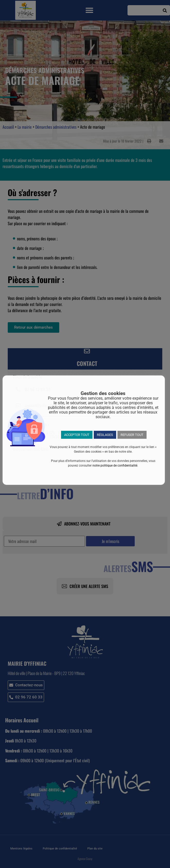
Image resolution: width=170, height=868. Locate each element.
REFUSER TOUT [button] (132, 435)
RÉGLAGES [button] (105, 435)
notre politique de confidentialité (115, 466)
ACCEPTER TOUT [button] (77, 435)
